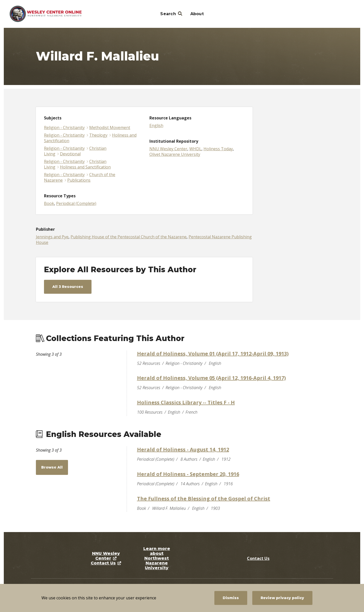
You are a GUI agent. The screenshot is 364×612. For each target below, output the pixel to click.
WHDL (195, 149)
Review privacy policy (282, 598)
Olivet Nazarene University (175, 154)
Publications (79, 180)
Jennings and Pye (52, 237)
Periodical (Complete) (76, 203)
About (197, 14)
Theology (98, 135)
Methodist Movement (110, 128)
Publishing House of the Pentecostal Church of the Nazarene (129, 237)
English (156, 125)
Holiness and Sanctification (85, 167)
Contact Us (103, 563)
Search (168, 14)
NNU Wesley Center (168, 149)
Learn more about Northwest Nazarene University (157, 558)
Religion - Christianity (64, 128)
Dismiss (231, 598)
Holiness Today (218, 149)
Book (49, 203)
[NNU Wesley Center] (46, 14)
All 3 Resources (68, 287)
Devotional (70, 154)
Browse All (52, 467)
